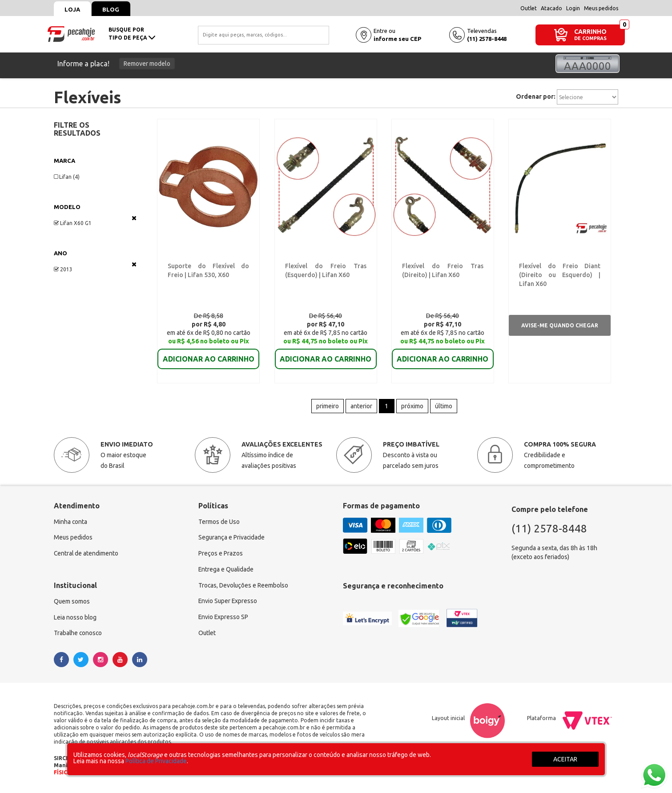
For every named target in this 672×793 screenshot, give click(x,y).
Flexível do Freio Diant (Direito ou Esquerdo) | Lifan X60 (560, 275)
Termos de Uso (219, 523)
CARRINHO (590, 31)
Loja (73, 9)
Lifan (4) (67, 177)
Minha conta (71, 523)
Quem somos (72, 603)
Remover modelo (147, 64)
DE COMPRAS (590, 38)
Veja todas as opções (134, 218)
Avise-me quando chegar (560, 326)
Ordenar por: (536, 97)
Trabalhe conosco (78, 635)
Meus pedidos (601, 8)
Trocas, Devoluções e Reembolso (244, 587)
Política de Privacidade (156, 761)
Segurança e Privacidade (232, 539)
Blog (112, 9)
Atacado (551, 8)
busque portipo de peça (132, 34)
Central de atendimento (87, 555)
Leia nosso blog (75, 619)
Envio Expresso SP (224, 619)
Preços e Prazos (221, 555)
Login (573, 8)
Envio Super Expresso (228, 603)
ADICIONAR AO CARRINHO (209, 353)
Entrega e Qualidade (227, 571)
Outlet (529, 8)
